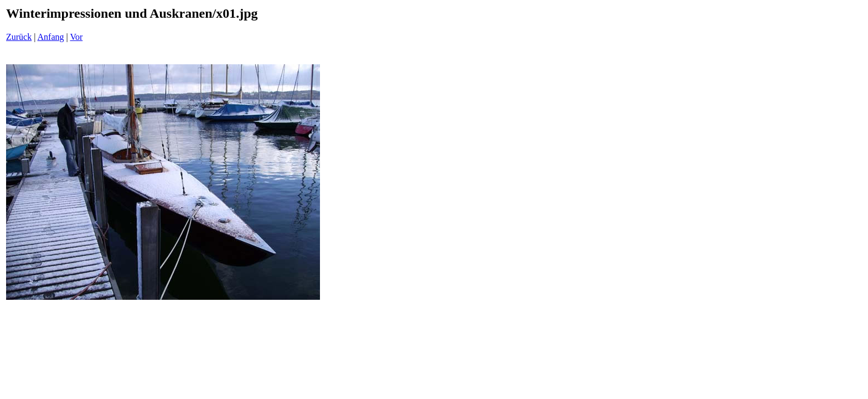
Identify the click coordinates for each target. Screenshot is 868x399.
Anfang (51, 37)
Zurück (19, 37)
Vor (76, 37)
